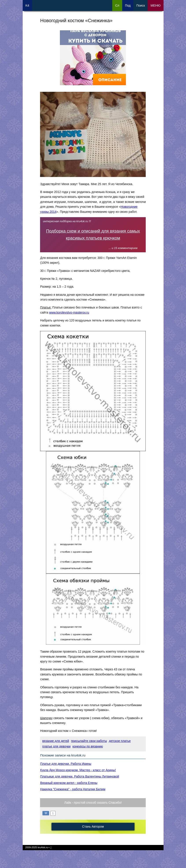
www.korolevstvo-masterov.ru (69, 312)
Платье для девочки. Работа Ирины (66, 764)
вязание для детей (56, 741)
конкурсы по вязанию (88, 746)
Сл (117, 5)
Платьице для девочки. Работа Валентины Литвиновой (79, 776)
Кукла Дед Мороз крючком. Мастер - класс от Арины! (78, 770)
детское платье (120, 741)
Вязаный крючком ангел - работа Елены (69, 783)
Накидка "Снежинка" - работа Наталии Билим (73, 789)
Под (128, 5)
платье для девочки (56, 746)
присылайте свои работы (89, 741)
